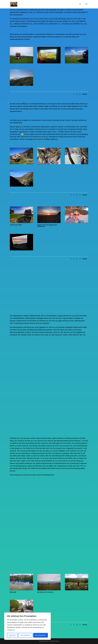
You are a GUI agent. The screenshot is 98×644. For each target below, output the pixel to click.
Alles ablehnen (25, 635)
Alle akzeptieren (40, 635)
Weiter (85, 94)
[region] (27, 626)
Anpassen (12, 635)
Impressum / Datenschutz (49, 641)
